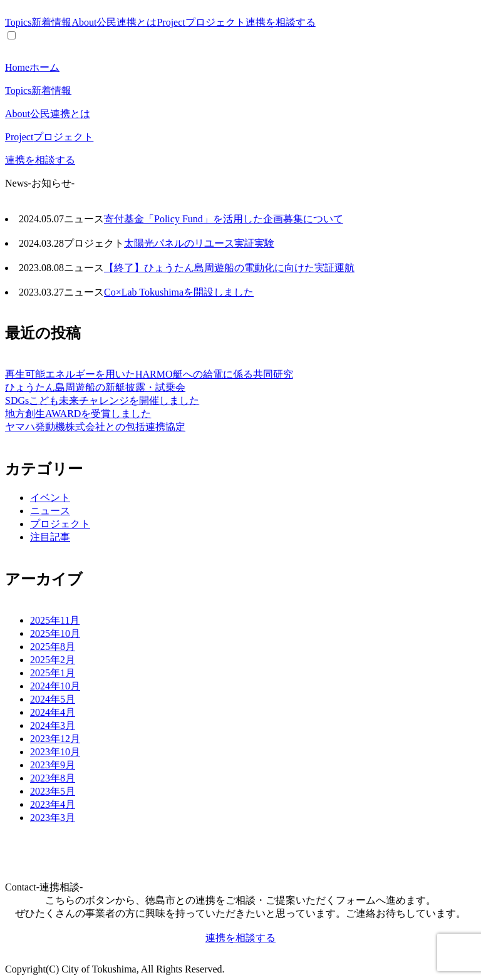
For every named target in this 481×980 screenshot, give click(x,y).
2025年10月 (55, 633)
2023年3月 (53, 818)
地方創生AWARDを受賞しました (78, 414)
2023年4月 (53, 804)
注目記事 (50, 537)
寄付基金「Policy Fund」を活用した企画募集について (224, 219)
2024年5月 (53, 699)
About (114, 22)
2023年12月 (55, 739)
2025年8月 (53, 647)
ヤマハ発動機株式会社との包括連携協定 (95, 427)
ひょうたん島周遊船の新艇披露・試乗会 (95, 387)
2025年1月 (53, 673)
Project (201, 22)
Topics (38, 22)
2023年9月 (53, 765)
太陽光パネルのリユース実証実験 (199, 243)
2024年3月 (53, 725)
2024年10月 (55, 686)
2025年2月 (53, 660)
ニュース (50, 511)
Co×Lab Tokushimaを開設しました (179, 292)
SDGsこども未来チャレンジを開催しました (102, 400)
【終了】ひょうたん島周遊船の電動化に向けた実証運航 (229, 268)
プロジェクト (60, 524)
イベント (50, 498)
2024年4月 (53, 712)
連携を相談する (281, 22)
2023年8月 (53, 778)
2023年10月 (55, 752)
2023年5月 (53, 791)
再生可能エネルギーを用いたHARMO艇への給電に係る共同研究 (149, 374)
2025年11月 (55, 620)
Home (32, 67)
